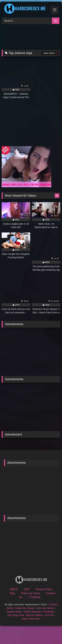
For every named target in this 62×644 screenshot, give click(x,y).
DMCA (14, 589)
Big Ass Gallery (34, 615)
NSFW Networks (33, 612)
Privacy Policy (44, 589)
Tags (12, 593)
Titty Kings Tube (16, 615)
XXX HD (49, 615)
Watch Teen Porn (31, 619)
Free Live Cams (31, 593)
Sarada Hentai (14, 612)
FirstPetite (49, 612)
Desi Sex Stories (45, 608)
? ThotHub (34, 597)
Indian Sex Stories (25, 608)
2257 (27, 589)
